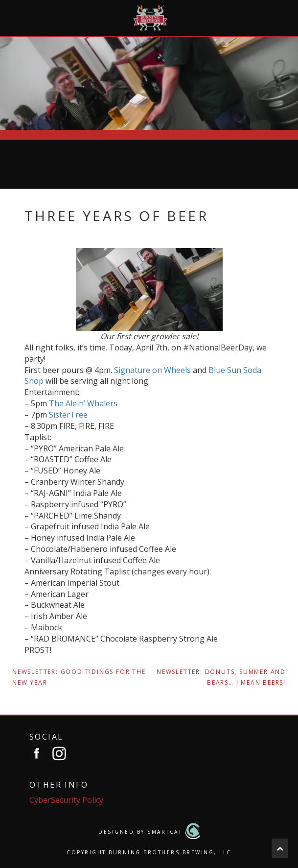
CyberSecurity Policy (66, 800)
